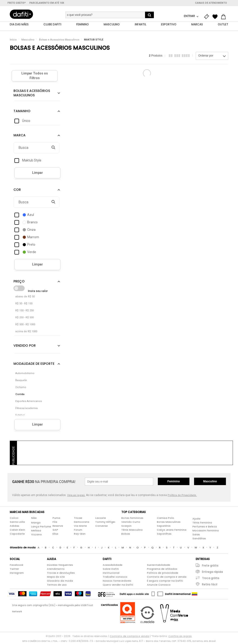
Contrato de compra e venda (167, 578)
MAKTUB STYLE (94, 41)
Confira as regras (180, 637)
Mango (36, 523)
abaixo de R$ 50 (25, 297)
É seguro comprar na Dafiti (165, 582)
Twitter (14, 570)
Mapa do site (56, 578)
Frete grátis (210, 566)
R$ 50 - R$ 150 (24, 304)
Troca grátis (211, 579)
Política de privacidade (163, 574)
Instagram (17, 574)
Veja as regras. (76, 496)
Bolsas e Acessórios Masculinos (59, 41)
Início (13, 41)
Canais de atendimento (211, 3)
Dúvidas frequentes (60, 566)
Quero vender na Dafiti (118, 586)
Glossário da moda (60, 582)
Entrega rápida (212, 573)
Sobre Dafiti (111, 570)
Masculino (28, 41)
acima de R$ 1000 (26, 332)
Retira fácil (210, 585)
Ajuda (196, 520)
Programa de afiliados (162, 570)
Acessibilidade (113, 566)
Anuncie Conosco (159, 586)
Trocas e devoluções (61, 574)
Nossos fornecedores (117, 582)
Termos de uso (57, 586)
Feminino (174, 482)
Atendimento (56, 570)
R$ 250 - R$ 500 (25, 318)
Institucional (111, 574)
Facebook (17, 566)
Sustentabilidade (159, 566)
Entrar (190, 16)
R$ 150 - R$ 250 (25, 311)
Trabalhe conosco (115, 578)
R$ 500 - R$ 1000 (25, 325)
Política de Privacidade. (182, 496)
